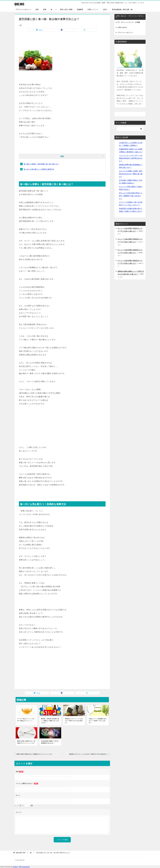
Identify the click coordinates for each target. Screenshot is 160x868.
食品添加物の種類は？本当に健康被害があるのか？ (50, 742)
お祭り (105, 9)
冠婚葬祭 (80, 9)
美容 (37, 9)
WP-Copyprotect (24, 867)
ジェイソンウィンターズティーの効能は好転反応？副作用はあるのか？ (131, 158)
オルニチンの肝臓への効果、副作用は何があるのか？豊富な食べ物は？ (131, 174)
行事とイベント (93, 9)
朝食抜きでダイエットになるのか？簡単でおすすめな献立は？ (74, 721)
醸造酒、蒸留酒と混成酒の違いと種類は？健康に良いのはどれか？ (50, 721)
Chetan (15, 867)
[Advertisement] (62, 41)
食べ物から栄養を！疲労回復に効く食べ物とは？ (41, 164)
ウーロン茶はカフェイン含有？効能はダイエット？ (26, 720)
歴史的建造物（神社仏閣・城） (123, 9)
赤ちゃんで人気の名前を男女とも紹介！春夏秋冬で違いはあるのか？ (131, 196)
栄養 (45, 9)
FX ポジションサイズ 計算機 (129, 22)
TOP (21, 853)
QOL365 (20, 4)
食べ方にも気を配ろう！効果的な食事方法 (39, 169)
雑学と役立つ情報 (66, 9)
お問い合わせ (122, 27)
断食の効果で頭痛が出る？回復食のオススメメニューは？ (26, 742)
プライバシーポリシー (23, 9)
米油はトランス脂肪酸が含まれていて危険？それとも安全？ (98, 721)
